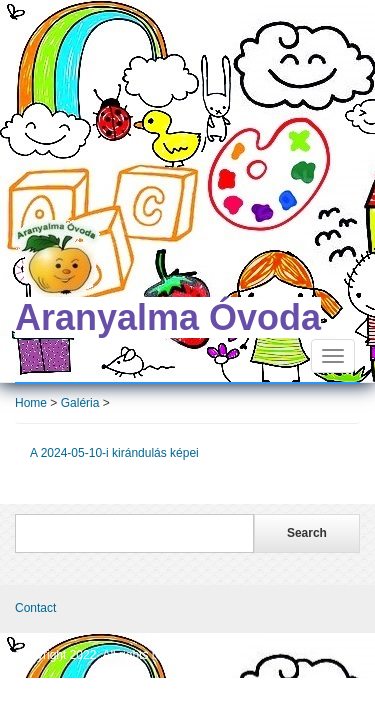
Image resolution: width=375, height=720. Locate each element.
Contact (35, 608)
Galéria (80, 403)
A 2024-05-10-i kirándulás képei (116, 453)
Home (31, 403)
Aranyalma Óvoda (168, 317)
